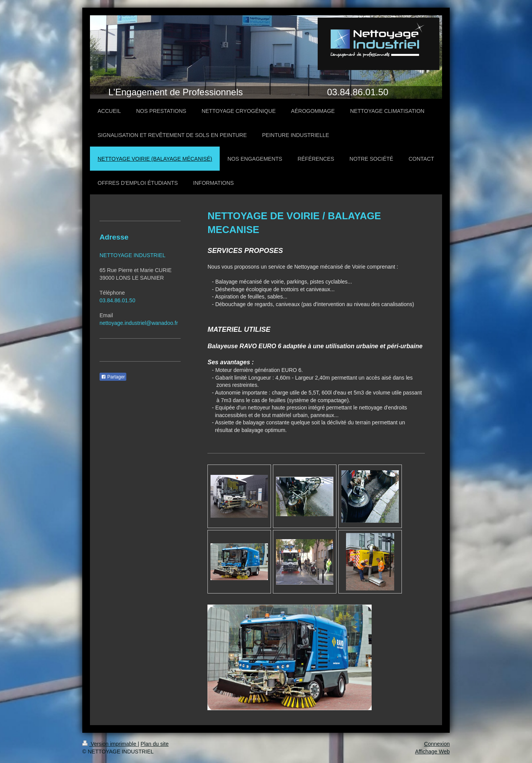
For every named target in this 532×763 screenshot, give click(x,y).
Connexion (437, 744)
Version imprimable (110, 744)
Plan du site (154, 744)
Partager (113, 377)
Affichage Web (432, 752)
